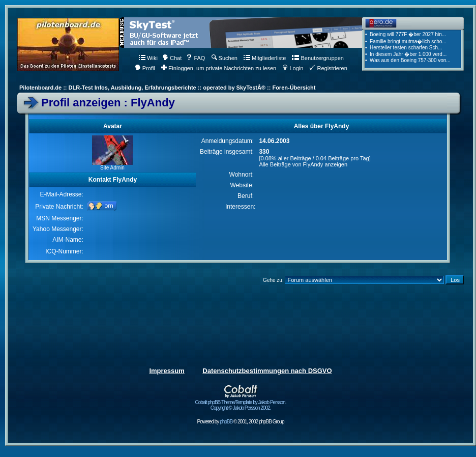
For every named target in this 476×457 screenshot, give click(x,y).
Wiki (148, 58)
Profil (145, 68)
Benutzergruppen (318, 58)
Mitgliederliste (265, 58)
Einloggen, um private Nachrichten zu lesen (219, 68)
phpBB (226, 422)
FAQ (196, 58)
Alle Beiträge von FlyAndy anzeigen (303, 164)
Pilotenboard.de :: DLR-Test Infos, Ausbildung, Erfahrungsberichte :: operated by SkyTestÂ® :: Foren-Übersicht (167, 88)
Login (293, 68)
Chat (172, 58)
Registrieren (328, 68)
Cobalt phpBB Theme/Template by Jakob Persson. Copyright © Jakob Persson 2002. (241, 403)
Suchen (225, 58)
